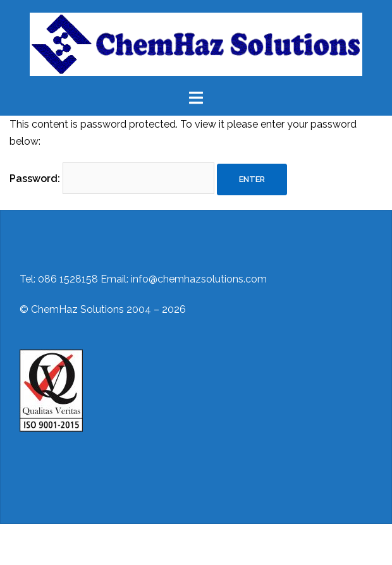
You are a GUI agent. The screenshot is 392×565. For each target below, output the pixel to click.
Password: (112, 178)
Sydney (221, 544)
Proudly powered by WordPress (83, 544)
